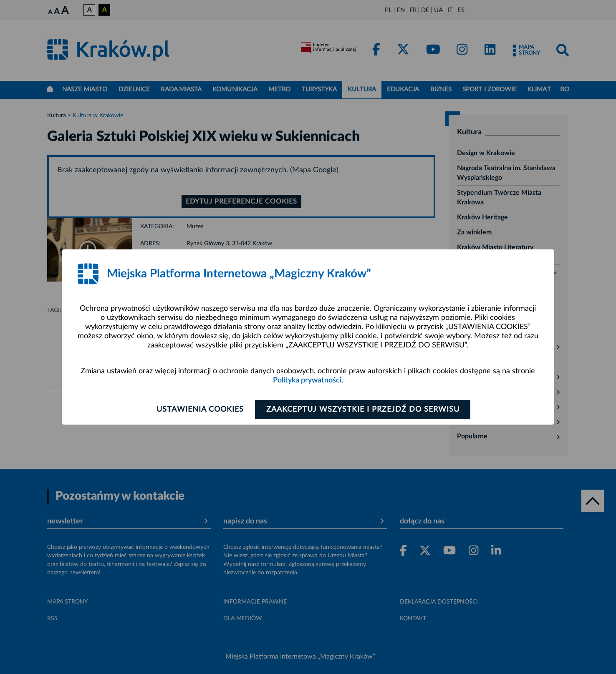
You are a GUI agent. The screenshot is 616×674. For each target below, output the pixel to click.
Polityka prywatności (307, 380)
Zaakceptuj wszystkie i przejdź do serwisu (363, 410)
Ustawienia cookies (200, 410)
